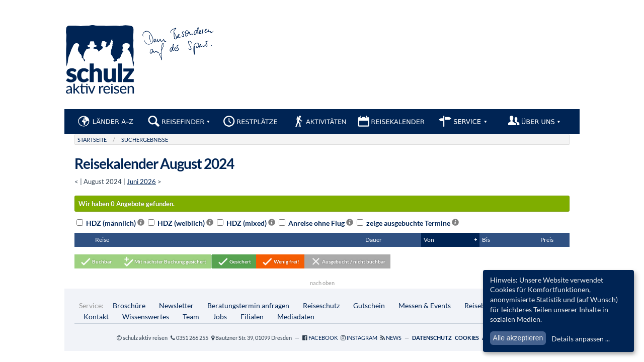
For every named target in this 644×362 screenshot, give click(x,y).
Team (191, 316)
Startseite (92, 140)
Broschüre (129, 305)
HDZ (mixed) (246, 223)
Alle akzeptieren (518, 338)
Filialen (252, 316)
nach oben (322, 283)
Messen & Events (425, 305)
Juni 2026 (141, 182)
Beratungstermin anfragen (248, 305)
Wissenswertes (146, 316)
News (394, 338)
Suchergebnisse (145, 140)
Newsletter (176, 305)
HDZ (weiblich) (181, 223)
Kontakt (96, 316)
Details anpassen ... (581, 339)
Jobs (220, 316)
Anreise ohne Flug (316, 223)
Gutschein (369, 305)
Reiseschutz (321, 305)
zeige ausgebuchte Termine (408, 223)
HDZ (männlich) (110, 223)
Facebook (323, 338)
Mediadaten (296, 316)
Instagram (362, 338)
